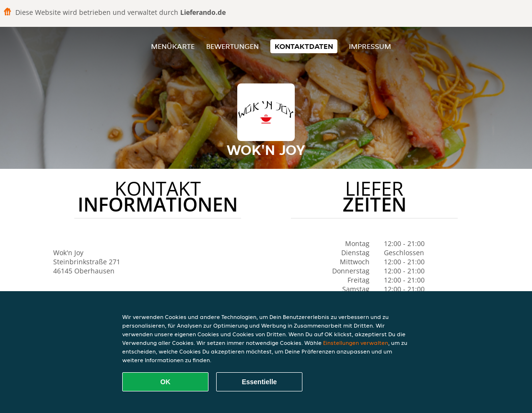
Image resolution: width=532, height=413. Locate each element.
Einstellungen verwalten (356, 343)
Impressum (370, 46)
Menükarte (173, 46)
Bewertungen (232, 46)
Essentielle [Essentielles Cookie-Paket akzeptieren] (259, 382)
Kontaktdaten (304, 46)
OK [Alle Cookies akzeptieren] (166, 382)
